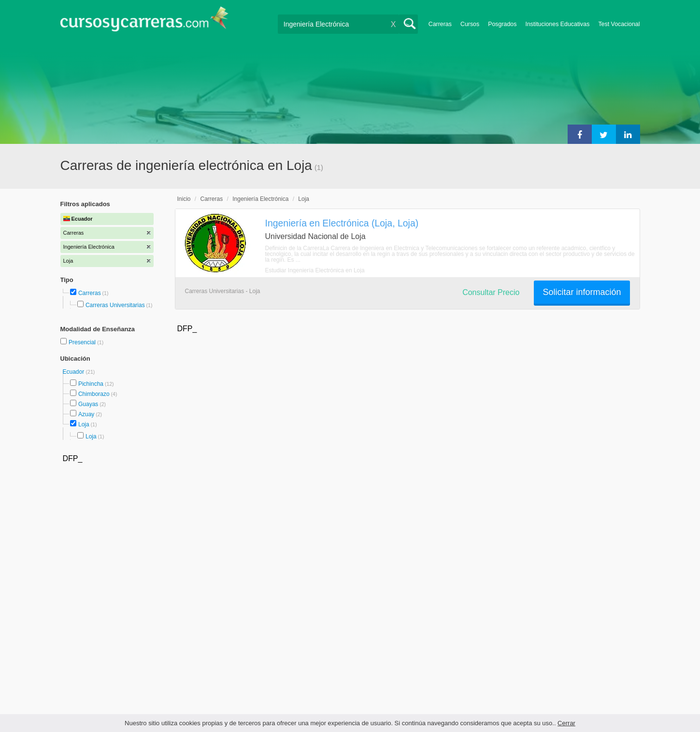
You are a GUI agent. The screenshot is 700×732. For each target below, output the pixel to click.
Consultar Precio (491, 292)
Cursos (470, 24)
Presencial (83, 342)
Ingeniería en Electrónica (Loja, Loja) (342, 223)
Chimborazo (94, 394)
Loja (84, 424)
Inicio (184, 199)
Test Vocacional (619, 24)
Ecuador (74, 372)
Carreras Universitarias (115, 305)
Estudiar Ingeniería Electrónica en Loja (315, 270)
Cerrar (566, 723)
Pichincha (91, 384)
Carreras (440, 24)
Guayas (88, 404)
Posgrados (502, 24)
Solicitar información (582, 292)
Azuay (86, 414)
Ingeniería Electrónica (260, 199)
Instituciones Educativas (557, 24)
